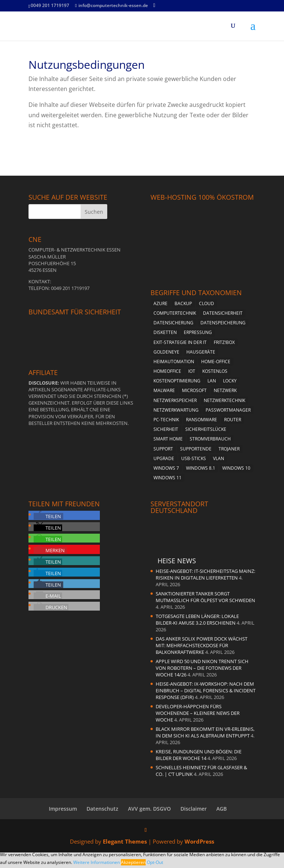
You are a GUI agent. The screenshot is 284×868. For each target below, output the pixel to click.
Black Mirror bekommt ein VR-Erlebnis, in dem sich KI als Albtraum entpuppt (205, 732)
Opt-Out (155, 862)
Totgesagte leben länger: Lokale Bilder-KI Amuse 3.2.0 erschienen (197, 619)
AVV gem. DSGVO (149, 809)
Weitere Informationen (97, 862)
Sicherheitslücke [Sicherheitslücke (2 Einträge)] (206, 429)
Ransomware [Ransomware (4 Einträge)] (202, 420)
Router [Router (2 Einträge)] (233, 420)
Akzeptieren (133, 862)
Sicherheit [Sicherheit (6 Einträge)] (166, 429)
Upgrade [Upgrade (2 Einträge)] (164, 458)
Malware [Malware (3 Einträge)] (164, 390)
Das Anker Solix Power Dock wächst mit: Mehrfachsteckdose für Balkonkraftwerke (202, 645)
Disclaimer (194, 809)
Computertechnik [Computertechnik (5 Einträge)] (175, 313)
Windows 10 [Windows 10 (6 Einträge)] (236, 468)
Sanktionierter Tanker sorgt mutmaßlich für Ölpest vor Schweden (205, 597)
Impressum (63, 809)
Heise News (177, 561)
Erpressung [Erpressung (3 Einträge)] (198, 332)
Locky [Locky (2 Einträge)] (230, 381)
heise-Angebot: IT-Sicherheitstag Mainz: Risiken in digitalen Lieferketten (205, 574)
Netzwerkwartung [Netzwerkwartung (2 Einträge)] (176, 410)
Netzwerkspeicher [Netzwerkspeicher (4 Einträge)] (175, 400)
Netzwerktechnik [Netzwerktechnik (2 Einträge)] (224, 400)
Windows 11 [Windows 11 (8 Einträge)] (168, 478)
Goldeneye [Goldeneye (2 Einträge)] (166, 352)
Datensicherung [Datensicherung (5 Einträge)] (173, 323)
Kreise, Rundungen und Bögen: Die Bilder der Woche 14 (199, 755)
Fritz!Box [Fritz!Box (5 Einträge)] (224, 342)
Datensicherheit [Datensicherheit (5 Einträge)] (223, 313)
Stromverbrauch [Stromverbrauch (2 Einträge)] (210, 439)
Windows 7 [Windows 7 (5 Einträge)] (166, 468)
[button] (48, 516)
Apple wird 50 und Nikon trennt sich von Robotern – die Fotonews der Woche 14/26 (202, 668)
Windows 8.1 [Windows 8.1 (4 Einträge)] (201, 468)
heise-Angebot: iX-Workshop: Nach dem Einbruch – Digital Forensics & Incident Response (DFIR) (206, 690)
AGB (222, 809)
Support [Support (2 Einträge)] (163, 449)
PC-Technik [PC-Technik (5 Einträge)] (166, 420)
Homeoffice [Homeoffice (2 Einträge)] (167, 371)
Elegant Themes (125, 841)
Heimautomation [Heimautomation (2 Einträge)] (174, 362)
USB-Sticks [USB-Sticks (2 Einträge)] (194, 458)
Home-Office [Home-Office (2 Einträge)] (216, 362)
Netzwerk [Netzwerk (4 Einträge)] (225, 390)
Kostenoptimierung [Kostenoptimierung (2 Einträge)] (177, 381)
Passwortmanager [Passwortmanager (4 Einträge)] (228, 410)
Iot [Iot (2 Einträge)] (192, 371)
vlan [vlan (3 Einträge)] (219, 458)
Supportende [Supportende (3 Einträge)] (196, 449)
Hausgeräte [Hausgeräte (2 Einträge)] (201, 352)
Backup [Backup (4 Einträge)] (183, 303)
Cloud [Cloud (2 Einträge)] (207, 303)
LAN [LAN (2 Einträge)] (212, 381)
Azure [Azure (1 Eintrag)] (160, 303)
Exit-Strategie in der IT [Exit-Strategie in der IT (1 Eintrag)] (180, 342)
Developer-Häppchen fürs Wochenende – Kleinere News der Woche (198, 713)
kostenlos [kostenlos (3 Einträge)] (215, 371)
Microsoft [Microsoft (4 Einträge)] (194, 390)
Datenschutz (102, 809)
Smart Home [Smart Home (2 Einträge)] (168, 439)
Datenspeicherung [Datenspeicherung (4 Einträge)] (223, 323)
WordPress (199, 841)
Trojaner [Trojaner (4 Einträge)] (229, 449)
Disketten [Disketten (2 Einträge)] (165, 332)
